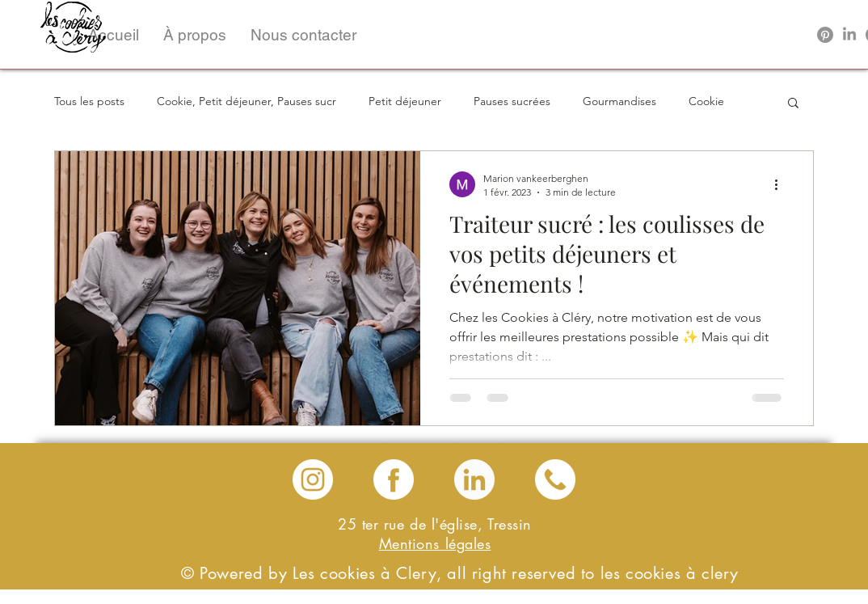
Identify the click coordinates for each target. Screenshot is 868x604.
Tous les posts (89, 101)
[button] (195, 35)
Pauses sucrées (512, 101)
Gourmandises (619, 101)
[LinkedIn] (849, 35)
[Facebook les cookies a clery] (394, 479)
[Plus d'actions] (782, 184)
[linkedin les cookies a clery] (474, 479)
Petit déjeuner (405, 101)
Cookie (706, 101)
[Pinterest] (825, 35)
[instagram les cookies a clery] (313, 479)
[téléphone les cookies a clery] (555, 479)
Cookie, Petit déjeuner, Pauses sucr (246, 101)
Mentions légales (435, 543)
